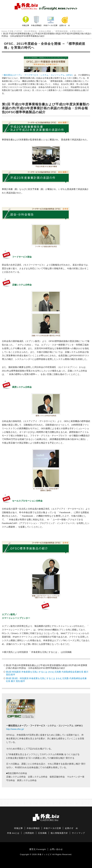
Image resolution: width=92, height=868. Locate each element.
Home (4, 31)
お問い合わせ (56, 849)
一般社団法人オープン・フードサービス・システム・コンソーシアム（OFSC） (38, 75)
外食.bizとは (13, 833)
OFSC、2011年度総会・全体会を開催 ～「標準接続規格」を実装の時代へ (50, 31)
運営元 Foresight (38, 849)
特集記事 (26, 25)
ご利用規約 (29, 833)
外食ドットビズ (45, 854)
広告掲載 (42, 833)
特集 (12, 31)
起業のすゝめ (65, 25)
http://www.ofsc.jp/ (15, 729)
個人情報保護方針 (59, 833)
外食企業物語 (36, 25)
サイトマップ (78, 833)
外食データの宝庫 (50, 25)
